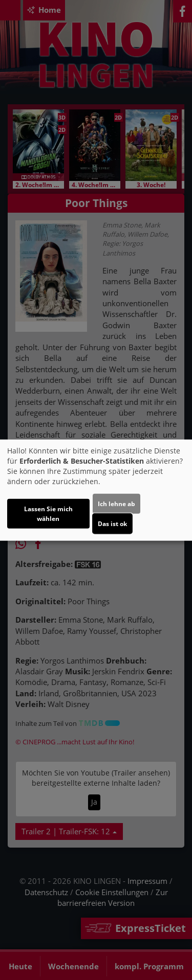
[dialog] (96, 490)
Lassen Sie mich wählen (48, 514)
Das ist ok (112, 524)
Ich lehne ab (116, 504)
